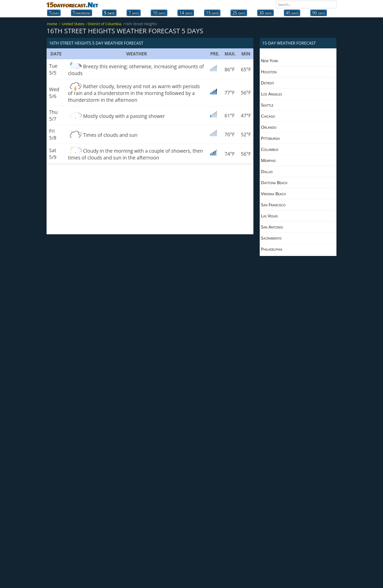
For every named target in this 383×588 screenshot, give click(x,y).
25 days (239, 13)
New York (270, 61)
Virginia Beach (273, 194)
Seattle (267, 105)
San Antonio (272, 227)
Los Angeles (272, 94)
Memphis (268, 160)
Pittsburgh (270, 138)
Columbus (270, 149)
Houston (269, 72)
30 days (265, 13)
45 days (292, 13)
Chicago (268, 116)
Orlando (269, 127)
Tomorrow (82, 13)
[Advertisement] (150, 199)
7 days (134, 13)
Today (54, 13)
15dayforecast (72, 5)
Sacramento (271, 238)
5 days (109, 13)
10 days (159, 13)
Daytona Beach (274, 183)
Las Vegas (269, 216)
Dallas (267, 171)
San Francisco (273, 205)
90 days (319, 13)
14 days (186, 13)
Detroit (267, 83)
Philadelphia (272, 249)
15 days (212, 13)
